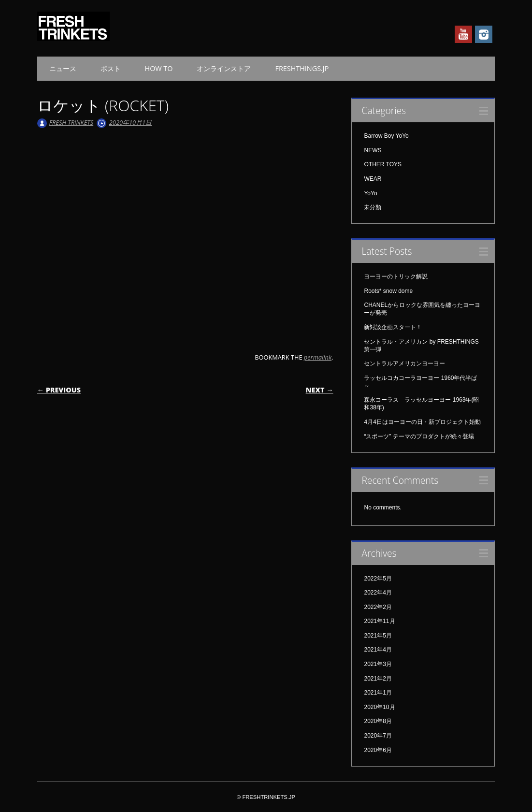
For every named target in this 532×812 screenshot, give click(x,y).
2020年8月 (378, 721)
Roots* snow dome (388, 291)
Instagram (484, 34)
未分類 (373, 207)
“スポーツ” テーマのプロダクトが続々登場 (419, 436)
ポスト (111, 68)
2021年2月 (378, 679)
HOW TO (159, 68)
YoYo (370, 193)
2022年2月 (378, 607)
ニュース (63, 68)
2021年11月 (379, 621)
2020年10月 (379, 707)
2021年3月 (378, 664)
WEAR (373, 179)
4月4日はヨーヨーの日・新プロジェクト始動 (422, 422)
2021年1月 (378, 693)
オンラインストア (224, 68)
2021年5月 (378, 636)
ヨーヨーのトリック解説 (396, 276)
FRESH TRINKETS (71, 122)
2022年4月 (378, 593)
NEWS (373, 150)
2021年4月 (378, 650)
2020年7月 (378, 736)
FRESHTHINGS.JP (302, 68)
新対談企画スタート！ (393, 327)
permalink (318, 357)
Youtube (463, 34)
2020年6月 (378, 750)
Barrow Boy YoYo (386, 136)
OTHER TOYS (383, 164)
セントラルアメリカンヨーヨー (404, 363)
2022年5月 (378, 579)
